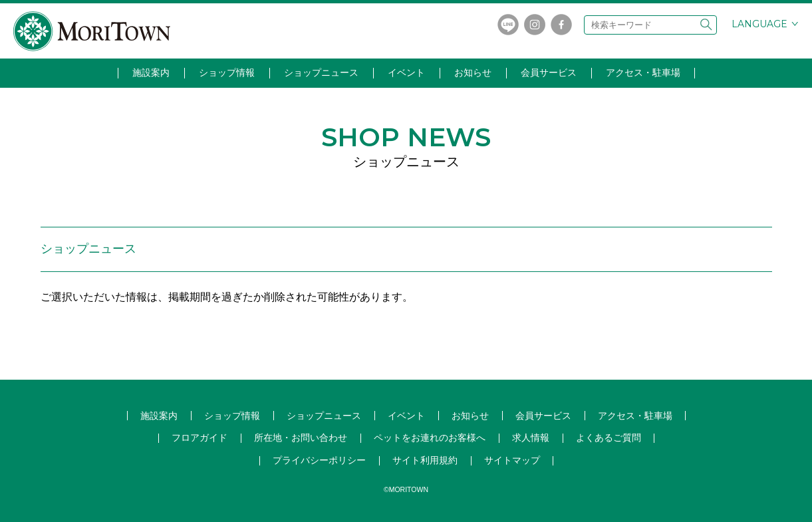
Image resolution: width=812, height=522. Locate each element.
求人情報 (531, 438)
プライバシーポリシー (319, 460)
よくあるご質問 (609, 438)
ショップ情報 (227, 72)
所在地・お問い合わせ (301, 438)
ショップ (324, 416)
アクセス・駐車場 (643, 72)
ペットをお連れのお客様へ (430, 438)
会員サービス (549, 72)
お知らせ (473, 72)
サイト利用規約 (425, 460)
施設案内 (151, 72)
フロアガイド (200, 438)
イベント (406, 72)
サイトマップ (512, 460)
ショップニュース (321, 72)
